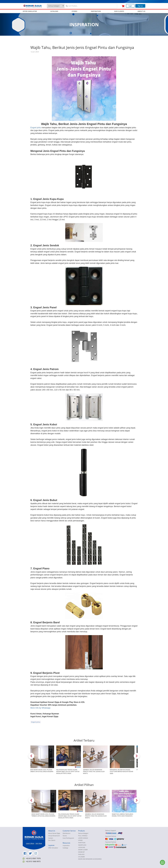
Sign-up (140, 6)
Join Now (39, 843)
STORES (74, 11)
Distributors (66, 833)
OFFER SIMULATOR (30, 11)
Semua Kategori (83, 833)
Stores (65, 836)
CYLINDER (81, 857)
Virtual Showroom (54, 836)
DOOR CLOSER (83, 850)
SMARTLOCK (82, 845)
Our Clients (52, 840)
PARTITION (82, 843)
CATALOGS (54, 11)
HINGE (80, 840)
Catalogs (65, 848)
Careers (51, 838)
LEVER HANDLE (83, 838)
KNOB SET (81, 852)
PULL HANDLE (83, 836)
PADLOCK (81, 854)
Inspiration (66, 845)
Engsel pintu (36, 128)
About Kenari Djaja (54, 833)
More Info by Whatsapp (40, 708)
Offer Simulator (53, 848)
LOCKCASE (82, 847)
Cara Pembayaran (68, 838)
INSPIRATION (96, 11)
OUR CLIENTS (119, 11)
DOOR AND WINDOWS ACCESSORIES (90, 859)
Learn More (30, 843)
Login (130, 6)
